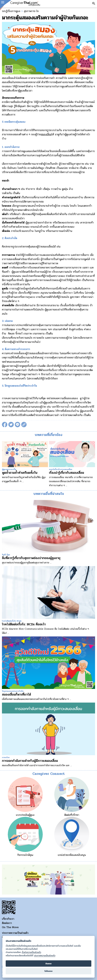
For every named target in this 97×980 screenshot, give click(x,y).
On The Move (10, 927)
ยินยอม (48, 964)
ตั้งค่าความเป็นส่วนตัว (31, 952)
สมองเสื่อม (46, 134)
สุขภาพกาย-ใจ (31, 11)
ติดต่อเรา (7, 923)
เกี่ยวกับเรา (8, 919)
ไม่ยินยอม (49, 971)
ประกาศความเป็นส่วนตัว (15, 933)
